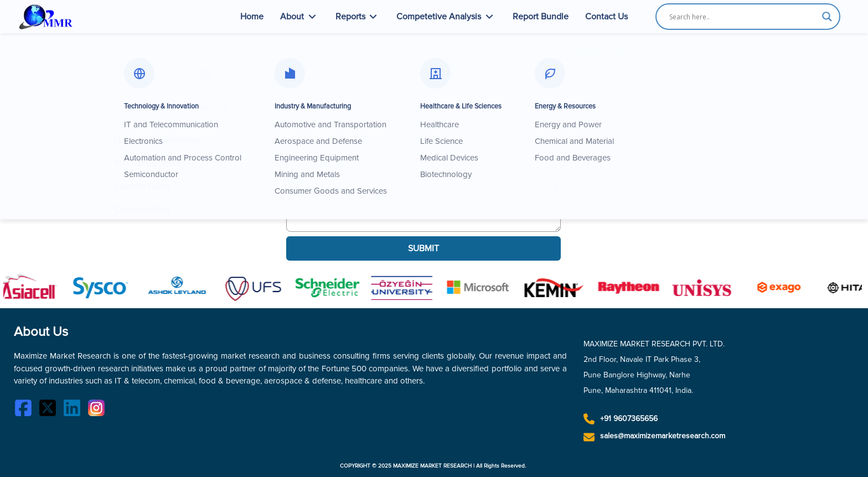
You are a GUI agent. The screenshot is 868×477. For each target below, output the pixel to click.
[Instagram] (99, 410)
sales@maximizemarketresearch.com (663, 436)
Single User (607, 67)
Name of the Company (157, 140)
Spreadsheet (609, 83)
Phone (126, 117)
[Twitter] (50, 410)
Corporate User (614, 99)
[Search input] (743, 17)
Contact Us (606, 17)
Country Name (142, 186)
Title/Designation (147, 163)
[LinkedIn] (75, 410)
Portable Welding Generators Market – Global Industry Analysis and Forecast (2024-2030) (307, 49)
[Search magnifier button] (827, 17)
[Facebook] (26, 410)
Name (125, 70)
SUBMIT (423, 248)
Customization (142, 210)
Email (125, 94)
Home (252, 17)
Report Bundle (541, 17)
